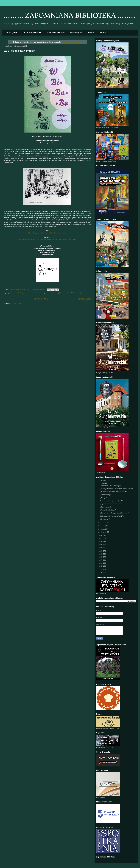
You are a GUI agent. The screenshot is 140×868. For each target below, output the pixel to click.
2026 (101, 480)
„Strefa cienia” (105, 519)
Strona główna (12, 32)
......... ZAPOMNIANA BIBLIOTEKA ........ (69, 16)
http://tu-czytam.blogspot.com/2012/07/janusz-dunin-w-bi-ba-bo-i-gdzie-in (47, 240)
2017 (101, 560)
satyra (68, 293)
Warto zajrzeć (76, 32)
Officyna (62, 293)
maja (103, 483)
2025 (101, 536)
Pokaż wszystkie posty (73, 42)
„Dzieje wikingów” (106, 495)
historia (26, 293)
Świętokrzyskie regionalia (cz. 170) (112, 516)
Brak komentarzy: (38, 290)
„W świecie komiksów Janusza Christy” (114, 492)
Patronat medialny (32, 32)
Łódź (57, 293)
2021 (101, 548)
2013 (101, 572)
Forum (91, 32)
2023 (101, 542)
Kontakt (104, 32)
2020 (101, 551)
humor (32, 293)
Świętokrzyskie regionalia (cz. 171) (112, 501)
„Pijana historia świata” (108, 510)
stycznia (104, 532)
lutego (103, 529)
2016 (101, 563)
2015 (101, 566)
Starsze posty (84, 299)
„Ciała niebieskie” (106, 507)
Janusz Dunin (40, 293)
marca (103, 526)
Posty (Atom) (17, 304)
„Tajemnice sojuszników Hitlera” (111, 504)
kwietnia (104, 523)
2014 (101, 569)
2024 (101, 539)
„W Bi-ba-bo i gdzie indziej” (19, 51)
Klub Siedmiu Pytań (56, 32)
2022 (101, 545)
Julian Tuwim (50, 293)
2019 (101, 554)
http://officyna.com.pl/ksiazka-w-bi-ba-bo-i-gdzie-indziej (47, 233)
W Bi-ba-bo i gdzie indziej (80, 293)
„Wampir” (103, 498)
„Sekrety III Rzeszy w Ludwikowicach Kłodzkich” (117, 489)
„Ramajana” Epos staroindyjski (111, 486)
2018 (101, 557)
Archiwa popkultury (16, 293)
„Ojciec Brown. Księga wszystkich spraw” (114, 513)
